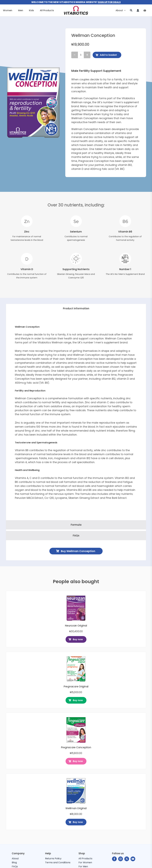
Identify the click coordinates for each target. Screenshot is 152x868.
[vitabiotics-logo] (76, 7)
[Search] (131, 10)
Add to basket (106, 55)
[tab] (76, 309)
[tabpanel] (76, 417)
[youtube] (133, 859)
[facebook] (114, 859)
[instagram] (121, 859)
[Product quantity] (81, 55)
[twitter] (127, 859)
